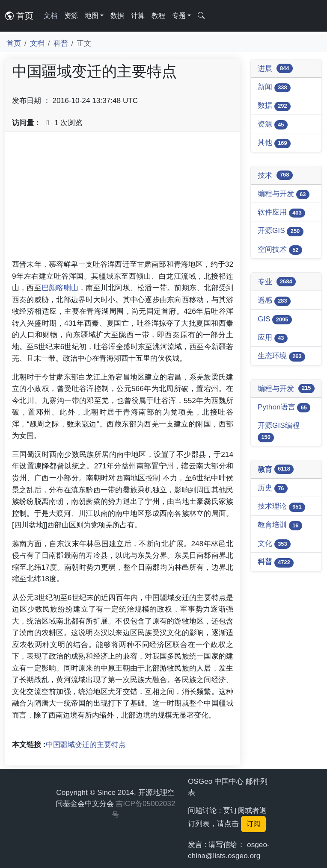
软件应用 (281, 213)
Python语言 (284, 408)
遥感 (274, 301)
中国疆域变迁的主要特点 (86, 744)
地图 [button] (92, 16)
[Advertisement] (123, 199)
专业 (277, 282)
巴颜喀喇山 (60, 288)
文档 (51, 16)
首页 (19, 16)
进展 (275, 68)
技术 (275, 175)
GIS (275, 319)
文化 (274, 544)
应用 (273, 338)
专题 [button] (179, 16)
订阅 (253, 824)
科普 (61, 43)
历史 (273, 488)
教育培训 (280, 525)
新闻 (274, 87)
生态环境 (281, 356)
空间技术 (280, 250)
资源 (71, 16)
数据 (117, 16)
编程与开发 (284, 194)
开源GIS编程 (279, 431)
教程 (158, 16)
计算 (138, 16)
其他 (274, 143)
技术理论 (281, 507)
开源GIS (281, 231)
